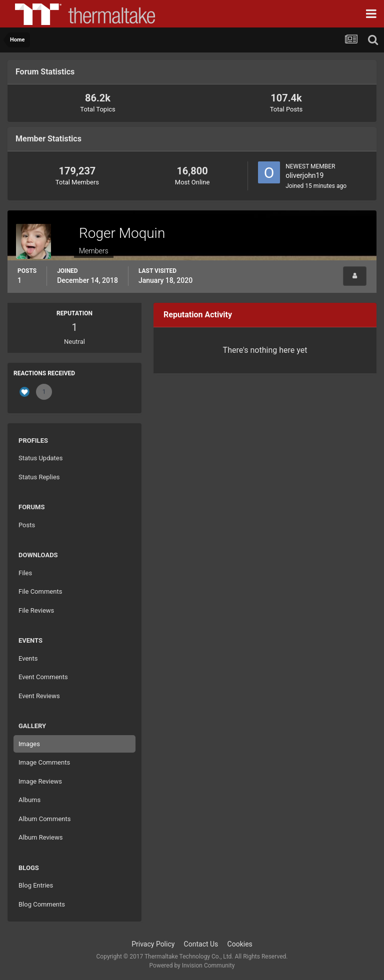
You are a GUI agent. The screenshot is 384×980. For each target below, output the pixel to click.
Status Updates (40, 458)
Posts (27, 525)
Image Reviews (40, 781)
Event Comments (43, 677)
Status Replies (39, 477)
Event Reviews (39, 696)
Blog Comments (42, 904)
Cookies (240, 944)
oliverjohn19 (304, 175)
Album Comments (44, 819)
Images (29, 744)
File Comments (40, 591)
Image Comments (44, 762)
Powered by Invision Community (192, 966)
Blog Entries (36, 885)
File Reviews (36, 610)
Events (28, 658)
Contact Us (201, 944)
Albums (29, 800)
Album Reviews (40, 837)
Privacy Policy (153, 944)
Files (25, 573)
